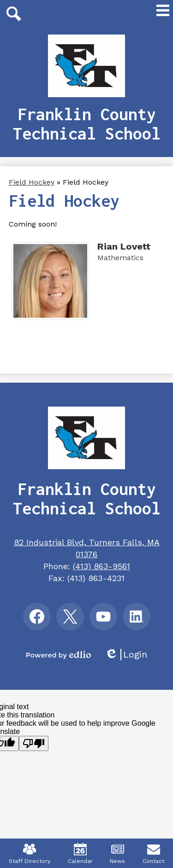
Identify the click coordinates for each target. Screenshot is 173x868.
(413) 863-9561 (101, 566)
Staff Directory (30, 853)
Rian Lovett (124, 246)
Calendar (80, 853)
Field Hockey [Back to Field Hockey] (32, 182)
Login (126, 655)
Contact (153, 853)
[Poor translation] (34, 743)
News (117, 853)
